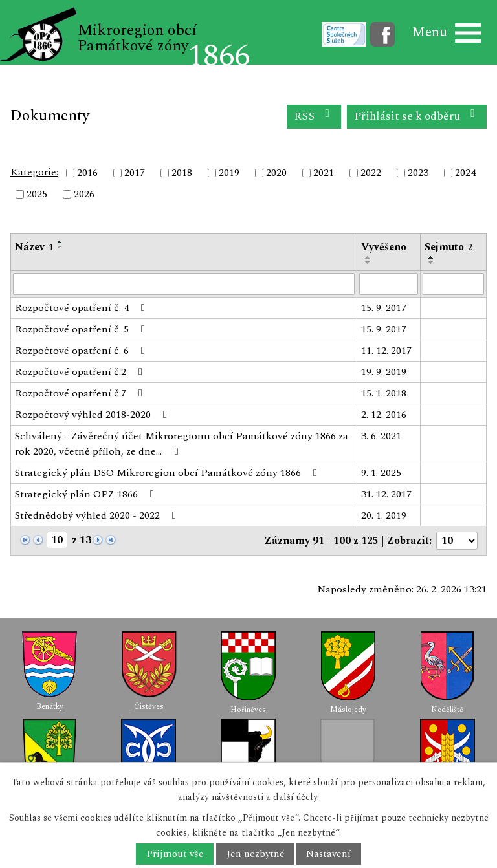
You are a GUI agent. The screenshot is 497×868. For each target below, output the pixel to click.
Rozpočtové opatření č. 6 (82, 351)
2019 (229, 173)
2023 (418, 173)
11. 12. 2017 (386, 351)
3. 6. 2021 (381, 436)
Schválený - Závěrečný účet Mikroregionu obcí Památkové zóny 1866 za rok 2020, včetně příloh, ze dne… (182, 444)
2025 (37, 195)
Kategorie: (34, 172)
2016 (87, 173)
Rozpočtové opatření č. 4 (82, 308)
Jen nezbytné (255, 854)
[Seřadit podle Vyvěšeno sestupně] (368, 263)
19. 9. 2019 (384, 372)
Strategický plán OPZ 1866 (87, 494)
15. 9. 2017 (384, 308)
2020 (276, 173)
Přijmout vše (175, 854)
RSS (314, 116)
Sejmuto (448, 247)
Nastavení (328, 854)
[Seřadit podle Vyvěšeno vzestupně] (368, 257)
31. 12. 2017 (386, 494)
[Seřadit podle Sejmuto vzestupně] (432, 257)
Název (34, 247)
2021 (324, 173)
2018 (182, 173)
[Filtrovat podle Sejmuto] (453, 284)
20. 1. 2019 (384, 515)
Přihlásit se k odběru (417, 116)
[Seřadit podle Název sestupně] (60, 247)
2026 (84, 195)
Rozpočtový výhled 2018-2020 (93, 415)
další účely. (296, 797)
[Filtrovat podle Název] (184, 284)
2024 (465, 173)
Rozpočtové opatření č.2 (81, 372)
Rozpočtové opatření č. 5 (82, 329)
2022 (371, 173)
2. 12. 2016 (384, 415)
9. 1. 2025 (381, 473)
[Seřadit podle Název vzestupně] (60, 242)
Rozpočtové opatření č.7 (81, 393)
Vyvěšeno (384, 247)
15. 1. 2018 (384, 393)
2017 (135, 173)
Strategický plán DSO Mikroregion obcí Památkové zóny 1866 (168, 473)
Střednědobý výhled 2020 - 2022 (98, 515)
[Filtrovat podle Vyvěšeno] (389, 284)
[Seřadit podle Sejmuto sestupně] (432, 263)
